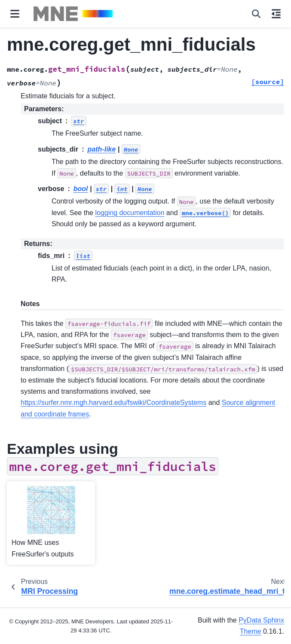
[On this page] (276, 14)
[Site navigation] (15, 14)
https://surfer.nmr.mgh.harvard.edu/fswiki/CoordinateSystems (113, 402)
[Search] (256, 14)
